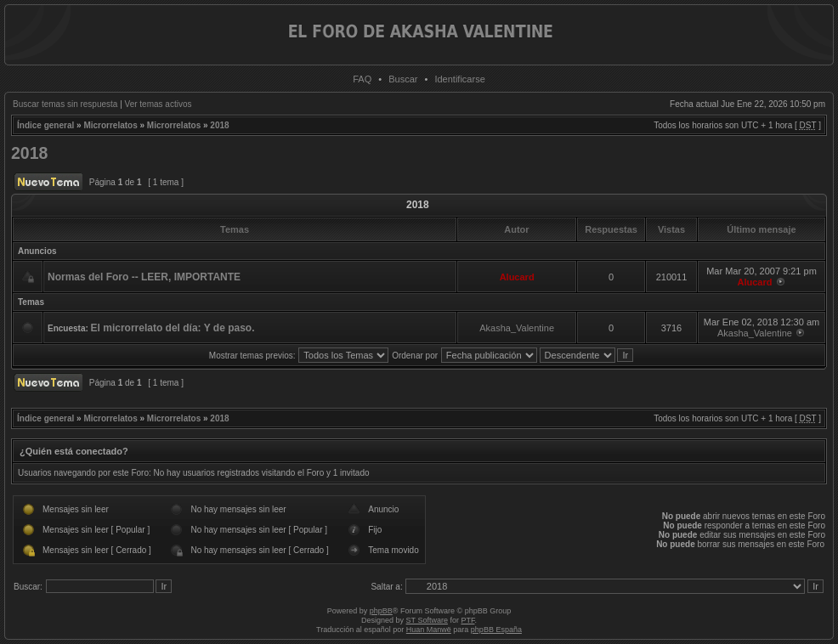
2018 (219, 125)
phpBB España (496, 630)
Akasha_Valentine (517, 328)
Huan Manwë (429, 630)
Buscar (403, 79)
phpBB (381, 611)
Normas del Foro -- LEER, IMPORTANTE (144, 277)
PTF (467, 620)
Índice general (45, 125)
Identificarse (459, 79)
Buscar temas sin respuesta (65, 104)
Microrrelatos (110, 125)
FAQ (362, 79)
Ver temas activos (159, 104)
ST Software (427, 620)
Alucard (517, 277)
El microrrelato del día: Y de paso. (173, 328)
